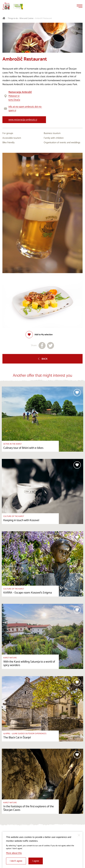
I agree (36, 861)
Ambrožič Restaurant (43, 18)
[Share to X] (51, 346)
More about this (14, 853)
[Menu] (80, 6)
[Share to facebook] (42, 346)
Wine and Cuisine (26, 18)
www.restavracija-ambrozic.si (23, 120)
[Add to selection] (39, 335)
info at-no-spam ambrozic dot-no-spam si (25, 109)
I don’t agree (16, 861)
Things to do (13, 18)
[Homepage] (6, 6)
